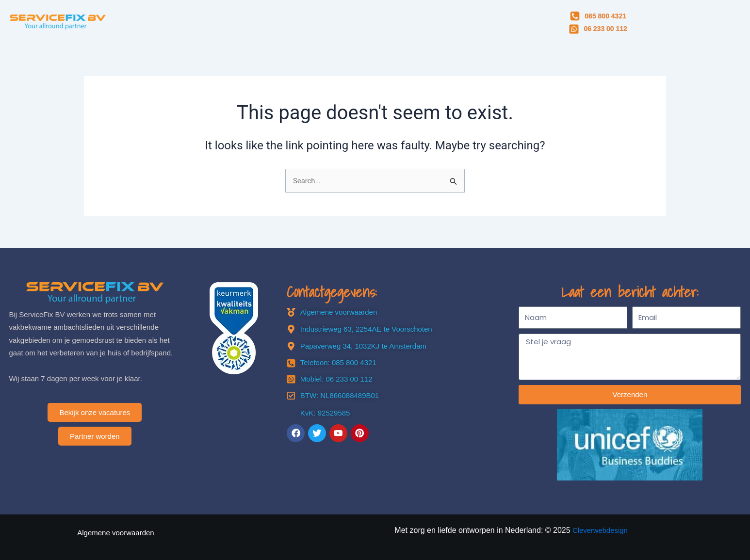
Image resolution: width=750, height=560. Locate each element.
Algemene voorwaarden (115, 533)
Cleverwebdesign (600, 530)
